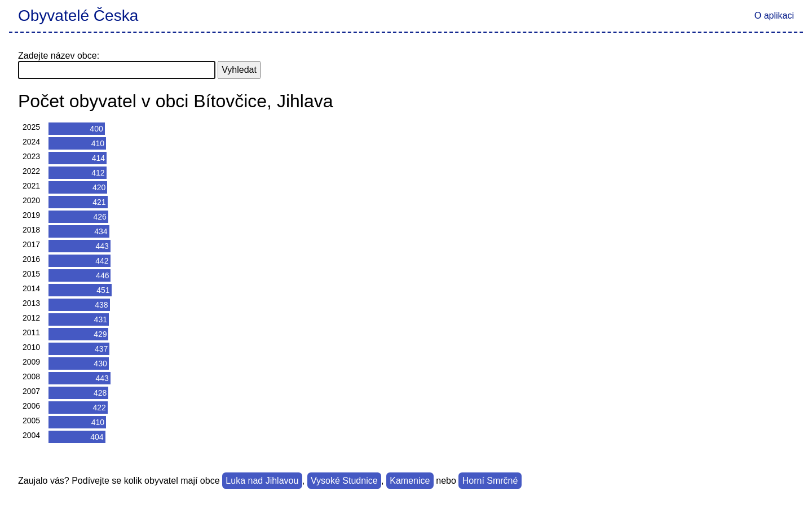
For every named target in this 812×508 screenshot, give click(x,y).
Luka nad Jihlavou (262, 481)
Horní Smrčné (490, 481)
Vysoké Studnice (344, 481)
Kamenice (410, 481)
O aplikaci (774, 16)
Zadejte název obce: (59, 56)
